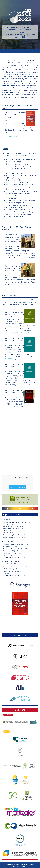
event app (23, 478)
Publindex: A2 (25, 333)
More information (12, 136)
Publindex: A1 (10, 359)
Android (22, 487)
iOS (13, 487)
